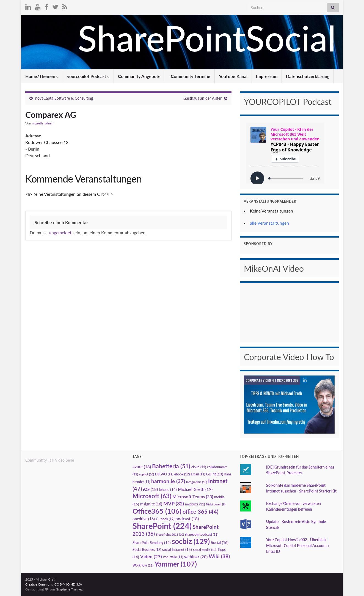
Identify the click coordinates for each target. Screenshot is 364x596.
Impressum (267, 76)
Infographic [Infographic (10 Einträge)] (197, 482)
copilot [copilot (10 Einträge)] (147, 474)
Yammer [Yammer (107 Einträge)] (176, 564)
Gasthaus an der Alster (202, 98)
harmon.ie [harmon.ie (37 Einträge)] (168, 481)
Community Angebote (139, 76)
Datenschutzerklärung (308, 76)
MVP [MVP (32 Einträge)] (174, 504)
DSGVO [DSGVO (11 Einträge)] (164, 474)
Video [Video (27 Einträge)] (151, 556)
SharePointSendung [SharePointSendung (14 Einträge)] (152, 543)
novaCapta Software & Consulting (64, 98)
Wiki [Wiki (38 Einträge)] (219, 556)
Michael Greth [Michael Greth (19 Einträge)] (195, 489)
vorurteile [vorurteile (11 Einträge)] (173, 557)
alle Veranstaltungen (269, 223)
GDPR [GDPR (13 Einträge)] (215, 474)
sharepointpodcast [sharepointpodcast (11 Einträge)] (202, 534)
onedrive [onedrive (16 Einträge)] (144, 519)
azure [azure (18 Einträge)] (142, 467)
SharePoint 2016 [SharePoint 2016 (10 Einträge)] (170, 534)
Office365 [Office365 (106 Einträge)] (157, 511)
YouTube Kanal (233, 76)
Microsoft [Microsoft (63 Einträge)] (152, 496)
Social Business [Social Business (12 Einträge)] (147, 550)
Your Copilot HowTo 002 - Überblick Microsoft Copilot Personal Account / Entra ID (298, 545)
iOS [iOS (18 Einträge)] (150, 489)
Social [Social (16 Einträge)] (220, 542)
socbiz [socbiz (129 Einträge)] (191, 541)
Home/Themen (42, 76)
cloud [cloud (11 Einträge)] (199, 467)
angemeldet (60, 232)
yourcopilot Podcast (88, 76)
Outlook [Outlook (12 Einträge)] (165, 519)
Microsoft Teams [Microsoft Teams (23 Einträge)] (193, 496)
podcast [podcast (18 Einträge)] (187, 519)
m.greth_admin (43, 123)
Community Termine (190, 76)
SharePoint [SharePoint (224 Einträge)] (162, 526)
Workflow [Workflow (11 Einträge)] (143, 565)
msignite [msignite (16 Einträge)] (151, 504)
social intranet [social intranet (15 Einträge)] (177, 549)
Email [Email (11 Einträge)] (198, 474)
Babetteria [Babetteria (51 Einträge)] (171, 466)
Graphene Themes (69, 589)
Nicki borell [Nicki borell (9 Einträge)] (216, 504)
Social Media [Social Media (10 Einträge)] (205, 550)
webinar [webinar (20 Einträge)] (196, 557)
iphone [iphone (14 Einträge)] (168, 489)
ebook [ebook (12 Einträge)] (182, 474)
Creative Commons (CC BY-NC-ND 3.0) (53, 584)
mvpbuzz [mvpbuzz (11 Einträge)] (195, 504)
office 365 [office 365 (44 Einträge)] (200, 512)
